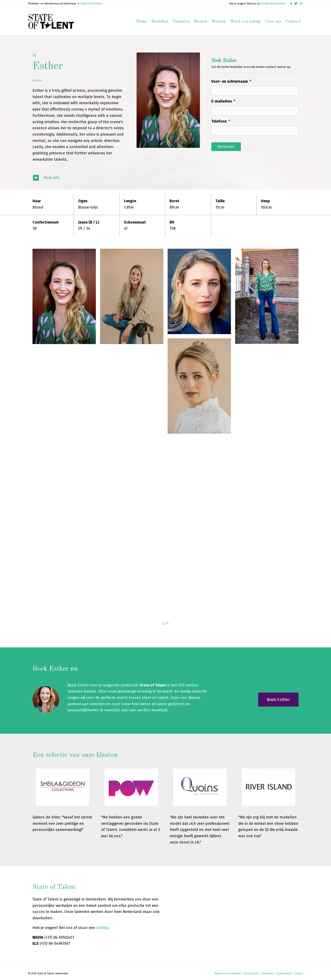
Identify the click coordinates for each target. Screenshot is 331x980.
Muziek (201, 22)
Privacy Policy (252, 973)
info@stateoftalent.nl (273, 4)
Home (142, 22)
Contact (293, 22)
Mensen (219, 22)
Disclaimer (268, 973)
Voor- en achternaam (231, 81)
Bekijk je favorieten (90, 4)
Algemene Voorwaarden (228, 973)
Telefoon (221, 121)
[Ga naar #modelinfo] (79, 178)
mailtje (102, 928)
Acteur (38, 80)
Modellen (160, 22)
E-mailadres (223, 101)
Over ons (273, 22)
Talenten (181, 22)
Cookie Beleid (284, 973)
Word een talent (245, 22)
